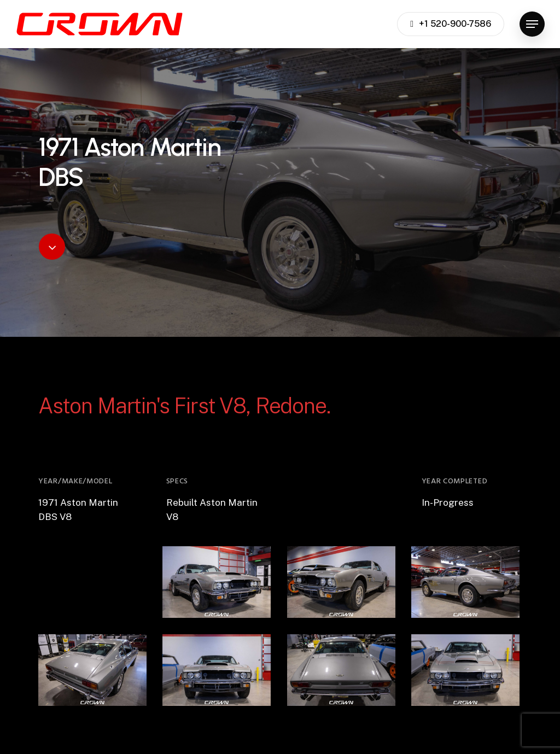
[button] (532, 24)
